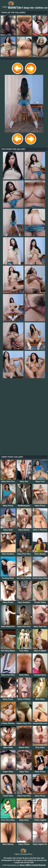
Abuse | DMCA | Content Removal (33, 865)
